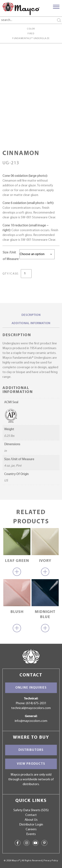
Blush (17, 612)
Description (31, 315)
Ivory (45, 561)
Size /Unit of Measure (11, 256)
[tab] (31, 315)
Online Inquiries (31, 688)
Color (31, 29)
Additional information (31, 323)
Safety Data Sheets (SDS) (31, 810)
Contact (31, 815)
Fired (31, 34)
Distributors (31, 750)
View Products (31, 764)
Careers (31, 829)
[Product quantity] (26, 274)
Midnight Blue (45, 615)
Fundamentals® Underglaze (31, 38)
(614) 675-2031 (36, 703)
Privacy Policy (51, 861)
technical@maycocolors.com (31, 708)
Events (31, 834)
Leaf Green (17, 561)
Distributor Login (31, 825)
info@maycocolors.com (31, 721)
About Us (31, 820)
